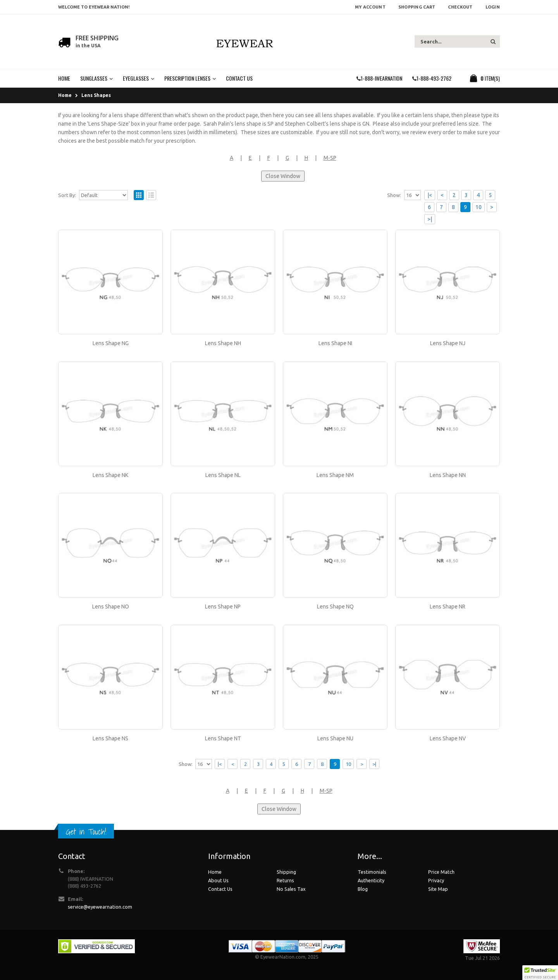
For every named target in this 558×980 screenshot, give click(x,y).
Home (65, 95)
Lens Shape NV (448, 738)
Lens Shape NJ (448, 343)
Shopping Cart (417, 7)
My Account (370, 7)
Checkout (460, 7)
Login (493, 7)
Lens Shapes (96, 95)
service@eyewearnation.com (100, 907)
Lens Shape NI (335, 343)
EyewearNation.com (283, 957)
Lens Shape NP (223, 607)
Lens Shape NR (448, 607)
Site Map (438, 889)
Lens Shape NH (223, 343)
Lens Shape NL (223, 475)
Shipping (286, 872)
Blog (363, 889)
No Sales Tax (291, 889)
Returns (285, 880)
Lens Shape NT (223, 738)
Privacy (436, 880)
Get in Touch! (86, 832)
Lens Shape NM (335, 475)
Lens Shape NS (110, 738)
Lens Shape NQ (335, 607)
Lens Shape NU (335, 738)
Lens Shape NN (448, 475)
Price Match (441, 872)
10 (479, 207)
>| (430, 219)
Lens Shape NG (111, 343)
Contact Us (220, 889)
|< (430, 195)
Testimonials (372, 872)
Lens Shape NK (110, 475)
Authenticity (371, 880)
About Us (218, 880)
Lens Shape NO (111, 607)
